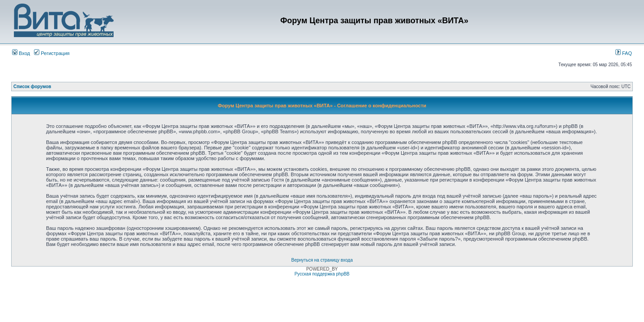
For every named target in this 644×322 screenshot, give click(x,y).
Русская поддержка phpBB (322, 274)
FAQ (624, 53)
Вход (21, 53)
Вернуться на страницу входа (322, 260)
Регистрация (52, 53)
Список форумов (32, 87)
